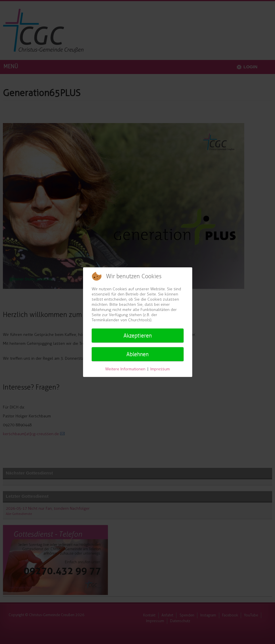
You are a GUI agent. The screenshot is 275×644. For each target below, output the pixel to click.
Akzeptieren (138, 336)
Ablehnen (137, 354)
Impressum (160, 369)
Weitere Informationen (125, 369)
